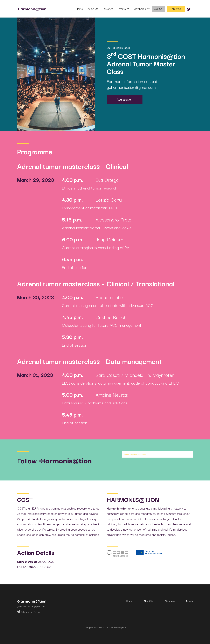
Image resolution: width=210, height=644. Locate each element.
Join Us (158, 9)
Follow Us (176, 9)
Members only (142, 9)
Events (190, 601)
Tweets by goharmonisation (135, 454)
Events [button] (122, 9)
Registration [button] (125, 99)
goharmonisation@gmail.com (131, 87)
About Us (93, 9)
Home (79, 9)
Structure (108, 9)
